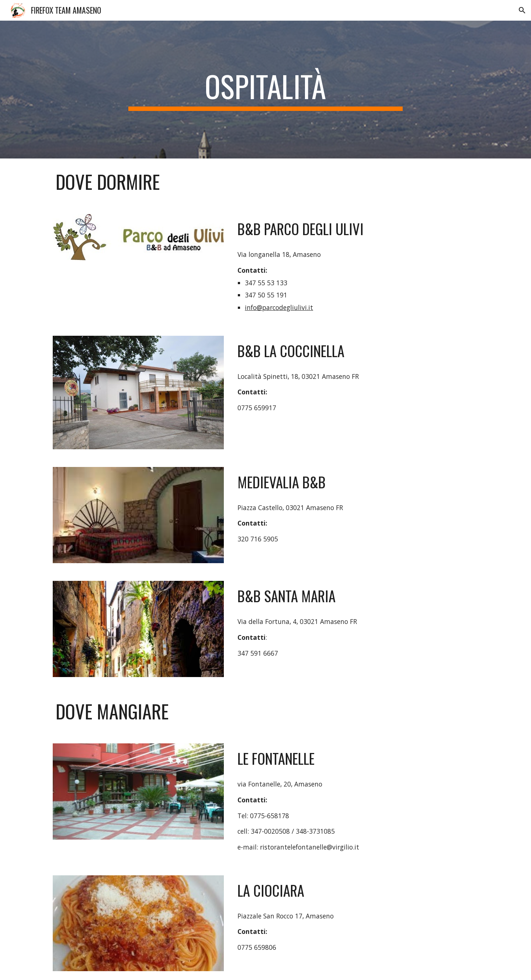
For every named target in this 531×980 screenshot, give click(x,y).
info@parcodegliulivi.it (279, 307)
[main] (265, 90)
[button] (522, 10)
